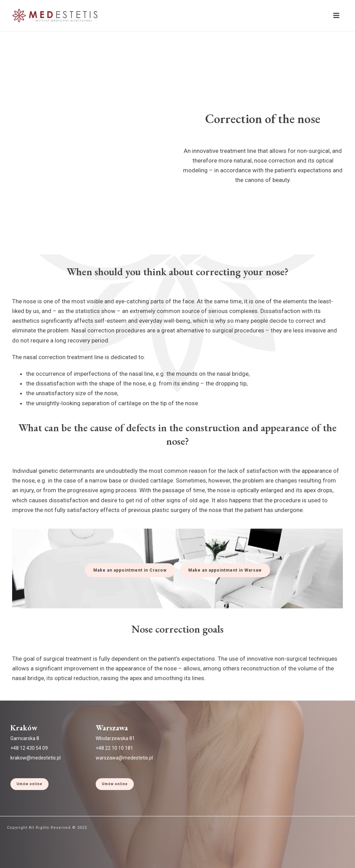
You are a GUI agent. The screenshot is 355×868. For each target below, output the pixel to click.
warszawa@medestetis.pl (124, 758)
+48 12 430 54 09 (29, 748)
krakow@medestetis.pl (36, 758)
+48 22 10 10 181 (114, 748)
